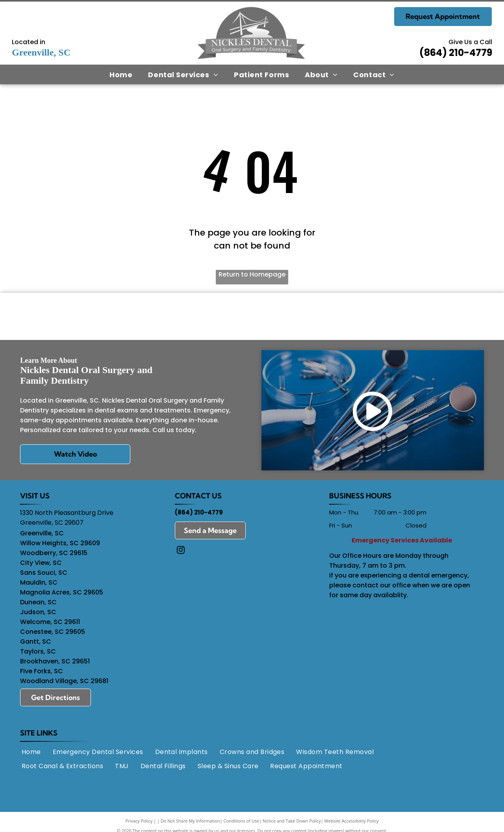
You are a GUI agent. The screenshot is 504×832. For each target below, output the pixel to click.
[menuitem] (121, 74)
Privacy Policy (139, 823)
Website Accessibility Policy (352, 823)
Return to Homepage (252, 274)
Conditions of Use (242, 823)
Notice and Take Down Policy (292, 823)
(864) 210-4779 (456, 53)
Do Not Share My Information (190, 823)
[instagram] (181, 553)
